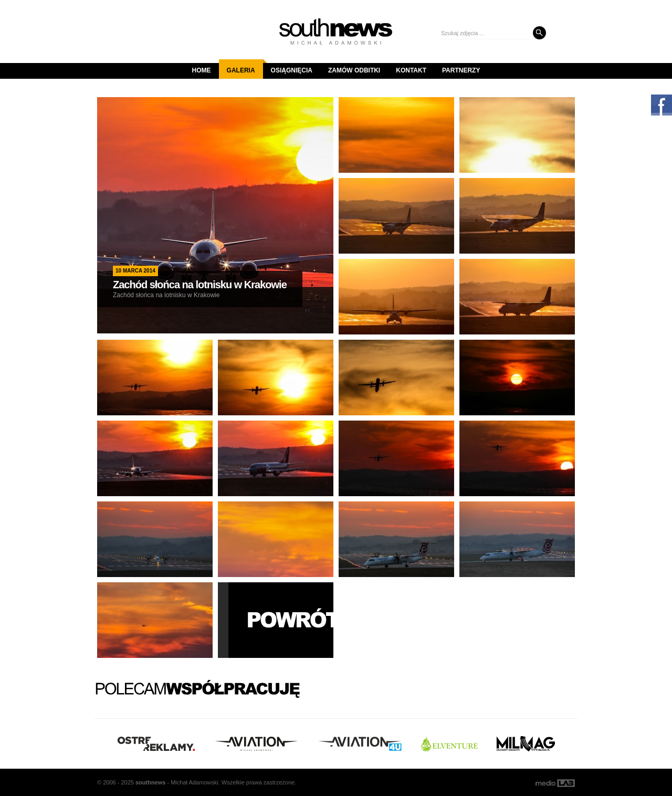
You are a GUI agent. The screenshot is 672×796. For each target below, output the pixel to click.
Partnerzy (461, 70)
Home (202, 70)
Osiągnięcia (292, 70)
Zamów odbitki (354, 70)
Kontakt (411, 70)
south (150, 782)
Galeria (245, 67)
